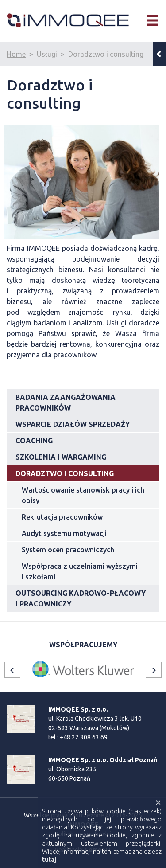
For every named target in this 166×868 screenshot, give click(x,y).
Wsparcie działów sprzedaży (73, 424)
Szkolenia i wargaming (61, 457)
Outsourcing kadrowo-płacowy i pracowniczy (81, 598)
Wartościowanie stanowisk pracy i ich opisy (83, 495)
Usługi (47, 54)
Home (16, 54)
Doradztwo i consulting (106, 54)
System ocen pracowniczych (68, 550)
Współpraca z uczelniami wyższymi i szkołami (80, 571)
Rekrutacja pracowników (62, 517)
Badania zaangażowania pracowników (66, 403)
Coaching (34, 441)
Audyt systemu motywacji (64, 533)
